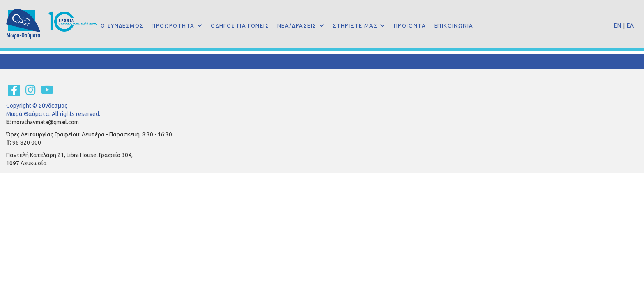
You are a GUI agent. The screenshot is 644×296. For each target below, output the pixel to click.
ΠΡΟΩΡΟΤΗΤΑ (174, 25)
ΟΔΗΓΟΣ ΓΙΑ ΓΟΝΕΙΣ (240, 25)
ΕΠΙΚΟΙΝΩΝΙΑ (454, 25)
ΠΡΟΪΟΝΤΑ (410, 25)
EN (618, 25)
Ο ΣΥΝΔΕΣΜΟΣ (122, 25)
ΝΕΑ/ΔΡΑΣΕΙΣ (298, 25)
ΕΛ (630, 25)
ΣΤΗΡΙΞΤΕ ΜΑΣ (356, 25)
